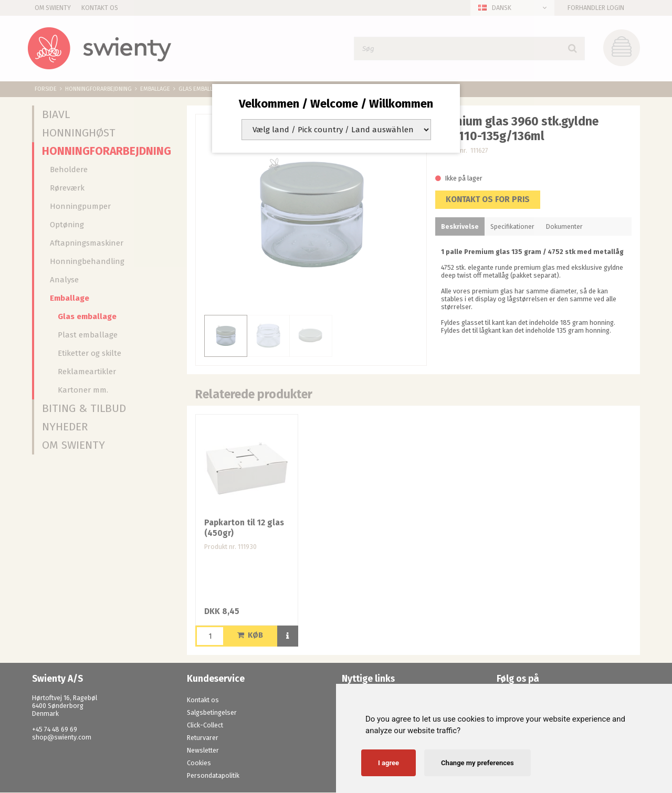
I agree (388, 763)
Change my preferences (477, 763)
